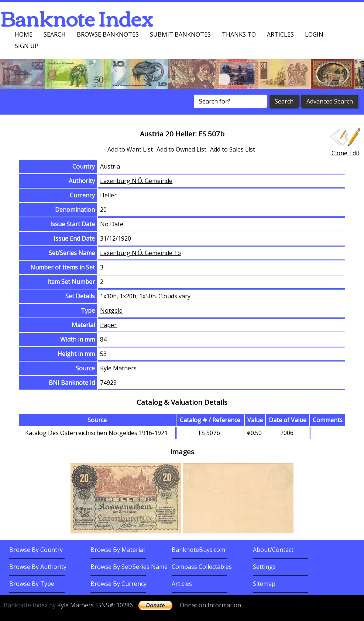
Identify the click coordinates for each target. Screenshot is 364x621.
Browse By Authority (38, 567)
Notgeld (111, 310)
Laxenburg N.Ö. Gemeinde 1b (140, 253)
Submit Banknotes (180, 34)
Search (55, 34)
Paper (108, 325)
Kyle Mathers (118, 368)
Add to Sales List (233, 149)
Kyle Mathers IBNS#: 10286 (95, 605)
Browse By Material (118, 550)
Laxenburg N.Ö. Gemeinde (136, 181)
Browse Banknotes (108, 34)
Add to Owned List (181, 149)
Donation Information (210, 605)
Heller (108, 195)
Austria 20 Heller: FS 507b (182, 134)
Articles (280, 34)
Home (24, 34)
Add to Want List (130, 149)
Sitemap (264, 584)
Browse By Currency (119, 584)
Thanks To (239, 34)
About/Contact (273, 550)
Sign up (27, 46)
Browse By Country (36, 550)
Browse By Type (32, 584)
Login (314, 34)
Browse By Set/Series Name (129, 567)
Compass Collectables (202, 567)
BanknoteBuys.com (198, 550)
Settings (264, 567)
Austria (110, 166)
